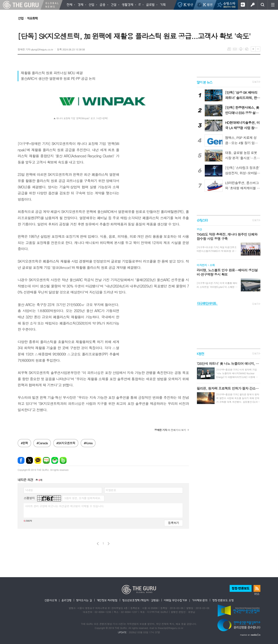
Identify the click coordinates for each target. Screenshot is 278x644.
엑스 (29, 460)
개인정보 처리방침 (107, 600)
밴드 (63, 460)
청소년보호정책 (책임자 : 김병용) (141, 600)
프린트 (241, 49)
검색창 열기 (263, 5)
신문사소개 (51, 600)
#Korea (88, 443)
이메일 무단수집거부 (176, 600)
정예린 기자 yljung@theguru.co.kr (35, 49)
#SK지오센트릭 (66, 443)
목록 (229, 49)
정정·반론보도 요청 (223, 600)
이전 (98, 544)
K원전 (200, 354)
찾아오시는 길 (84, 600)
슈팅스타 (202, 220)
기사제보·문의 (200, 600)
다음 (109, 544)
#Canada (42, 443)
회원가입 (243, 5)
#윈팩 (24, 443)
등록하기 (173, 523)
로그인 (253, 5)
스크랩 (247, 49)
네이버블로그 (46, 460)
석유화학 (32, 18)
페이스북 (21, 460)
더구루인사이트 (207, 303)
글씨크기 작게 (258, 49)
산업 (21, 18)
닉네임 (29, 490)
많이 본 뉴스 (204, 82)
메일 (235, 49)
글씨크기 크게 (253, 49)
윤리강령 (66, 600)
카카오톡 (38, 460)
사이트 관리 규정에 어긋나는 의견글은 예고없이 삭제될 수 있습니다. (65, 506)
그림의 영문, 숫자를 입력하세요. (82, 498)
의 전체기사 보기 (170, 430)
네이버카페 (55, 460)
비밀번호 (111, 490)
